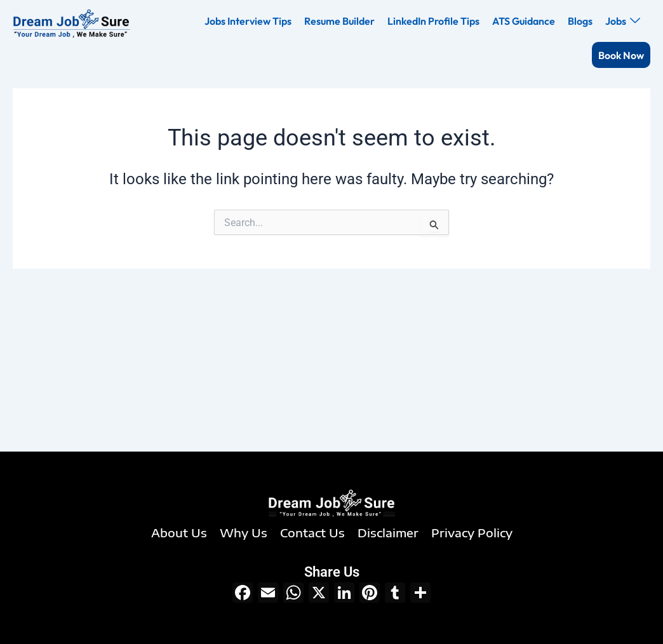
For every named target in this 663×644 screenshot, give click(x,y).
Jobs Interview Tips (248, 21)
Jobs (623, 21)
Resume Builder (339, 21)
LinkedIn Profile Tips (433, 21)
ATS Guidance (524, 21)
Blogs (580, 21)
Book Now (621, 55)
